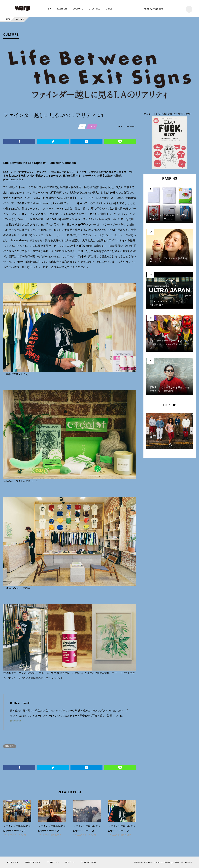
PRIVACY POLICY (32, 862)
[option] (170, 432)
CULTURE (78, 9)
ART (82, 126)
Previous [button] (148, 431)
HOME (7, 19)
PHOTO (92, 126)
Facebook (175, 9)
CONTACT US (53, 862)
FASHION (62, 9)
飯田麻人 (10, 746)
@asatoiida (16, 721)
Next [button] (191, 431)
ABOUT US (70, 862)
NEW (49, 9)
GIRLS (109, 9)
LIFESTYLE (94, 9)
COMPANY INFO (88, 862)
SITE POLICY (12, 862)
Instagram (180, 9)
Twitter (170, 9)
